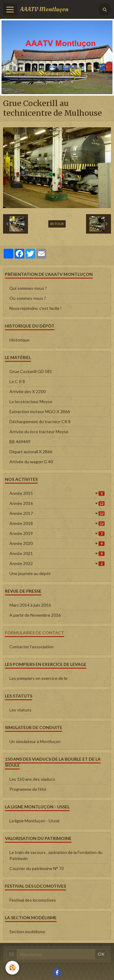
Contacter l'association (31, 647)
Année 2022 (57, 563)
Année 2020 (57, 543)
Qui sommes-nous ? (28, 288)
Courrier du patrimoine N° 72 (37, 868)
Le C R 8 (17, 381)
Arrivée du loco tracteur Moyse (39, 432)
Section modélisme (27, 932)
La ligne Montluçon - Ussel (34, 821)
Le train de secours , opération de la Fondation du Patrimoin (56, 855)
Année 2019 (57, 533)
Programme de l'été (28, 789)
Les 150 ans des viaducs (32, 779)
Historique (19, 340)
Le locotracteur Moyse (31, 401)
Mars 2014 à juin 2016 (30, 605)
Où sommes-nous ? (28, 298)
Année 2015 (57, 493)
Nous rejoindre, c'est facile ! (36, 308)
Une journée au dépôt (30, 573)
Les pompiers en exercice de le (38, 678)
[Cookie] (12, 968)
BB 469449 (20, 442)
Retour (57, 224)
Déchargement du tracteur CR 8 (40, 421)
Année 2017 (57, 513)
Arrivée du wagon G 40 (31, 462)
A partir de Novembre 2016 (35, 615)
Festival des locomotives (33, 900)
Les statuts (20, 710)
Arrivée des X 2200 (28, 391)
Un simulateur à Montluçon (35, 741)
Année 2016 (57, 503)
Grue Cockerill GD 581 (31, 371)
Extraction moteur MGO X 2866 (40, 411)
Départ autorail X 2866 (31, 452)
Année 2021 (57, 553)
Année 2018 (57, 523)
